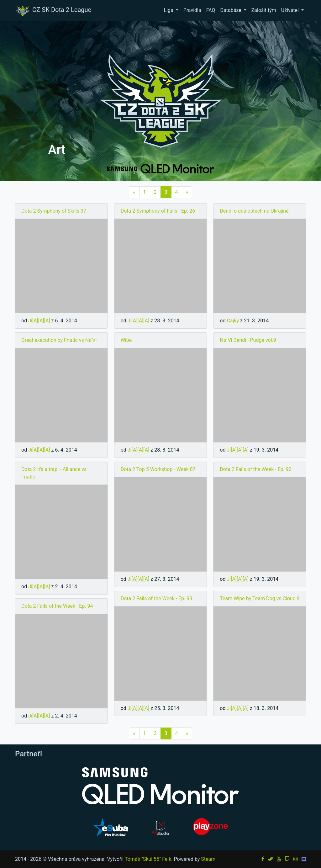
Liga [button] (169, 10)
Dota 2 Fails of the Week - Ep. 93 (157, 598)
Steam (208, 859)
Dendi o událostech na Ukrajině (254, 211)
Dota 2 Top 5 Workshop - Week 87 (158, 469)
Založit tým (264, 10)
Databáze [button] (232, 10)
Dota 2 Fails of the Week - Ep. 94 (57, 606)
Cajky (233, 321)
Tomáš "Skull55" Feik (148, 859)
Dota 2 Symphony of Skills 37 (54, 211)
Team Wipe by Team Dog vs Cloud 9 (260, 598)
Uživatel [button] (291, 10)
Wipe (126, 340)
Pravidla (192, 10)
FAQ (211, 10)
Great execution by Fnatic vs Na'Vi (59, 340)
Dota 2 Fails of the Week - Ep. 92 (256, 469)
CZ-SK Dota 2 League (53, 10)
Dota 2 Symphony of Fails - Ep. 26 (158, 211)
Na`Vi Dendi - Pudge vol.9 (248, 340)
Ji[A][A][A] (39, 321)
